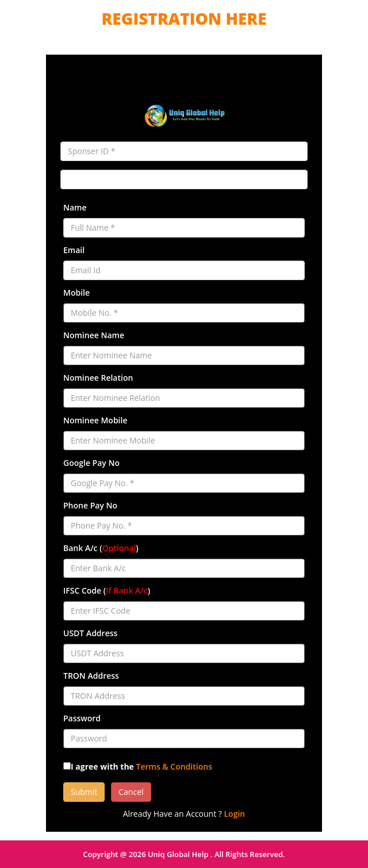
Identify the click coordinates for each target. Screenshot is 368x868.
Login (235, 814)
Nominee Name (94, 335)
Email (74, 250)
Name (75, 207)
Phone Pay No (90, 505)
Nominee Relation (98, 378)
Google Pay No (91, 463)
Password (82, 718)
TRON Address (91, 676)
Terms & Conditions (174, 766)
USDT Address (90, 633)
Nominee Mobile (95, 420)
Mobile (76, 292)
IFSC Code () (107, 590)
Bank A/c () (101, 548)
